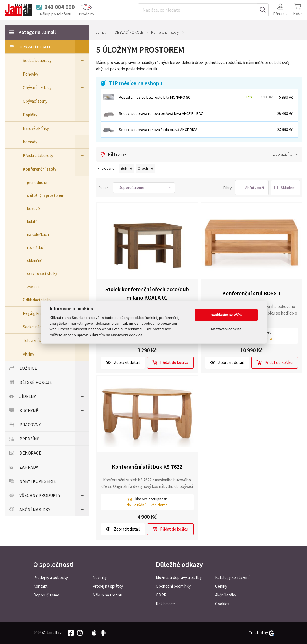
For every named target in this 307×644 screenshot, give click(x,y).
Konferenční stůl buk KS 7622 (147, 467)
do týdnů (147, 505)
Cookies (222, 604)
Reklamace (165, 604)
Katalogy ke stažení (232, 577)
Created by (261, 633)
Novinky (100, 577)
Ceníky (221, 586)
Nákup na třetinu (107, 595)
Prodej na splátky (108, 586)
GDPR (161, 595)
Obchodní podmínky (173, 586)
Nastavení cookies (226, 329)
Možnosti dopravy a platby (179, 577)
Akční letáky (226, 595)
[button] (144, 188)
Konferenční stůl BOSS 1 (252, 293)
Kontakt (41, 586)
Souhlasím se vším (226, 315)
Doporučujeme (46, 595)
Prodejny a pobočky (51, 577)
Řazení (104, 188)
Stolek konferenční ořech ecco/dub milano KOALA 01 (147, 293)
